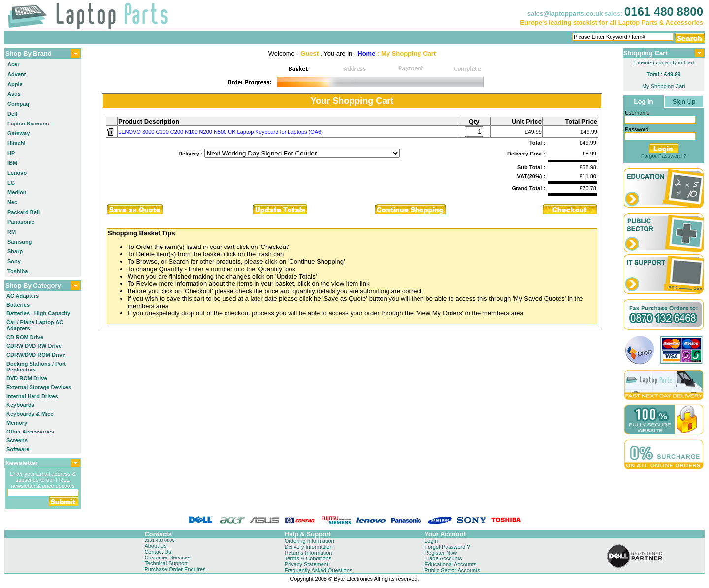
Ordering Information (309, 541)
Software (18, 449)
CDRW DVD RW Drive (34, 346)
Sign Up (684, 102)
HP (11, 153)
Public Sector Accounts (452, 570)
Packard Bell (24, 212)
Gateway (18, 133)
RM (12, 232)
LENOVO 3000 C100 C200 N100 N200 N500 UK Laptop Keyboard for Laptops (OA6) (221, 132)
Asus (14, 94)
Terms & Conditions (308, 558)
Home (366, 53)
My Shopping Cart (664, 86)
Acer (13, 64)
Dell (12, 114)
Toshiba (17, 271)
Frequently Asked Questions (319, 570)
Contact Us (158, 552)
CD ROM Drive (25, 337)
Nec (12, 202)
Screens (17, 440)
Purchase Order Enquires (175, 569)
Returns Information (308, 553)
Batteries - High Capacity (38, 313)
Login (431, 541)
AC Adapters (23, 296)
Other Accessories (30, 432)
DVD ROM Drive (27, 378)
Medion (17, 192)
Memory (17, 423)
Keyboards (20, 405)
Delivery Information (309, 547)
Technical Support (166, 563)
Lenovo (17, 173)
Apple (15, 84)
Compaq (18, 104)
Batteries (18, 305)
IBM (12, 163)
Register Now (441, 553)
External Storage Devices (39, 387)
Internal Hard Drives (32, 396)
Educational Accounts (450, 564)
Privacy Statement (306, 564)
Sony (14, 261)
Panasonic (21, 222)
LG (11, 183)
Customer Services (167, 557)
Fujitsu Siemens (28, 124)
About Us (155, 546)
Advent (16, 74)
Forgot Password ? (664, 156)
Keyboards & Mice (30, 414)
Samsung (20, 242)
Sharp (15, 251)
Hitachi (16, 143)
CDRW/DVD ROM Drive (36, 355)
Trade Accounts (443, 558)
